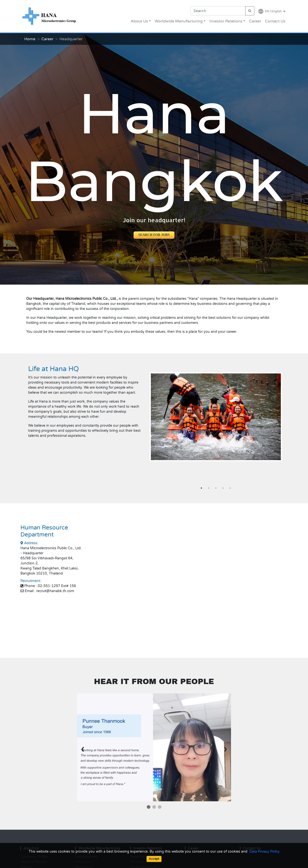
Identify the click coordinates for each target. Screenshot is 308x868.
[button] (216, 425)
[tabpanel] (216, 417)
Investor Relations (226, 21)
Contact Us (275, 21)
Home (30, 39)
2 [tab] (209, 488)
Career (255, 21)
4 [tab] (223, 488)
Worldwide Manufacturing (179, 21)
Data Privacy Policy (264, 852)
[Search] (218, 11)
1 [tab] (201, 488)
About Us (139, 21)
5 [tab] (230, 488)
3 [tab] (216, 488)
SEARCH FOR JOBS (154, 235)
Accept (154, 859)
